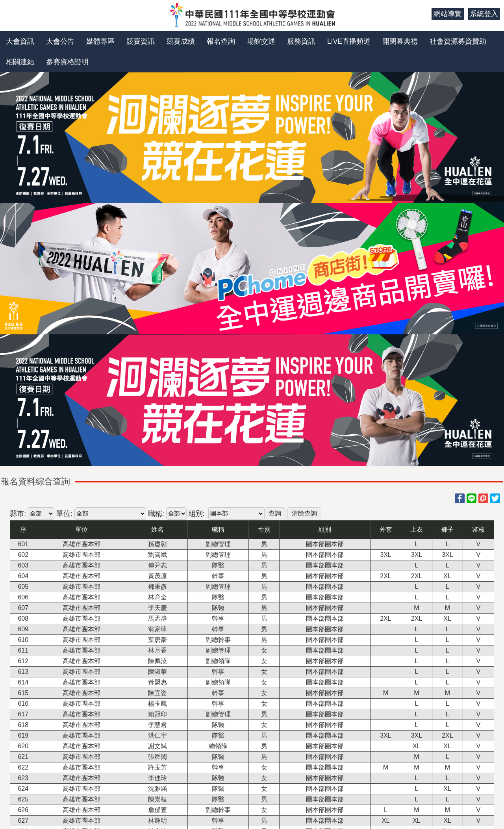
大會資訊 (20, 41)
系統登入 (484, 14)
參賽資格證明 (67, 62)
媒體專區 (100, 41)
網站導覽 (448, 14)
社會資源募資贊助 (458, 41)
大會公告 (60, 41)
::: (423, 14)
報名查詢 (221, 41)
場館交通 (261, 41)
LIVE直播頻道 (349, 41)
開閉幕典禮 (400, 41)
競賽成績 (181, 41)
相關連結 (20, 62)
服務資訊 (301, 41)
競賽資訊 (141, 41)
